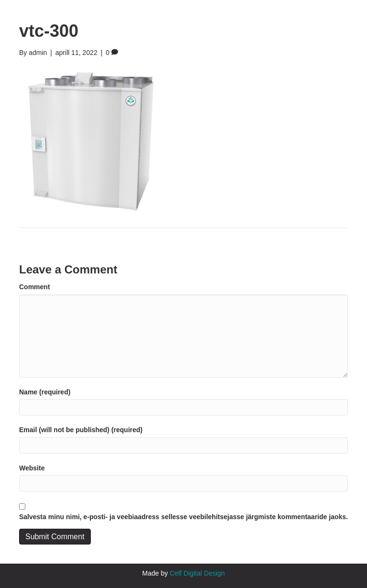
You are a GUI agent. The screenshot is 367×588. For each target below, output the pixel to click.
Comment (35, 287)
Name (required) (45, 392)
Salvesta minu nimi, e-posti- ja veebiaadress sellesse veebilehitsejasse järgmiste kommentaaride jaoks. (183, 517)
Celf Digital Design (197, 573)
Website (32, 468)
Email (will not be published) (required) (81, 430)
